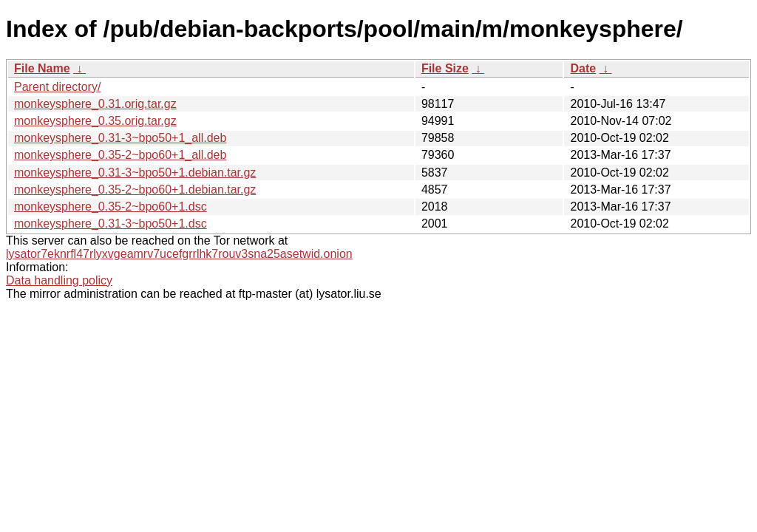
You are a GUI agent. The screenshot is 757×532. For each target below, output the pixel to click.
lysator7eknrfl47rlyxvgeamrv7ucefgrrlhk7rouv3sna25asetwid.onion (179, 254)
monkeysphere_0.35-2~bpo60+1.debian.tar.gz (135, 190)
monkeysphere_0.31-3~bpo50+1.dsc (111, 224)
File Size (445, 68)
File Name (42, 68)
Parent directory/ (57, 87)
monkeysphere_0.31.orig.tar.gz (95, 104)
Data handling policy (59, 280)
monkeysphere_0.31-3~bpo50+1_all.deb (120, 138)
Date (583, 68)
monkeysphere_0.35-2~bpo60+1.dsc (111, 207)
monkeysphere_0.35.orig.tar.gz (95, 121)
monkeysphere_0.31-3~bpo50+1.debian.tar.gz (135, 173)
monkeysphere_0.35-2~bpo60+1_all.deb (120, 155)
